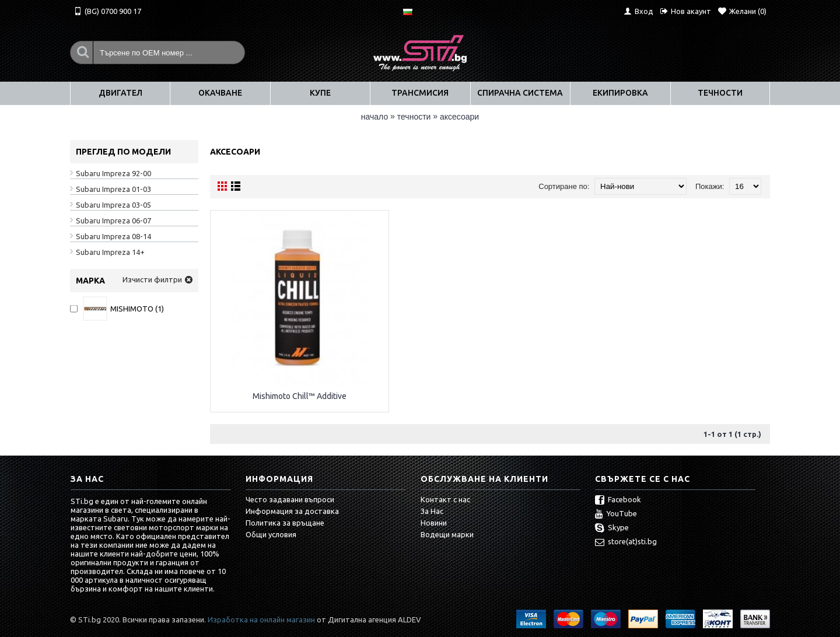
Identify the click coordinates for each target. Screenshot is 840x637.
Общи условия (271, 534)
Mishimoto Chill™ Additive (300, 396)
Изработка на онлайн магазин (261, 619)
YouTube (616, 514)
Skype (612, 528)
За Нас (432, 511)
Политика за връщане (285, 523)
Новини (434, 523)
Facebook (618, 501)
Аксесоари (459, 117)
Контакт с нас (445, 499)
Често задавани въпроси (290, 499)
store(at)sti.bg (626, 542)
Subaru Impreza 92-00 (113, 173)
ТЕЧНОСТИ (414, 117)
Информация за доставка (292, 511)
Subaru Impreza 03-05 (113, 205)
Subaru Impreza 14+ (110, 252)
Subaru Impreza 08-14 (113, 236)
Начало (374, 117)
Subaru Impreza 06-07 (113, 220)
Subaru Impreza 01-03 (113, 189)
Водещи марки (447, 534)
